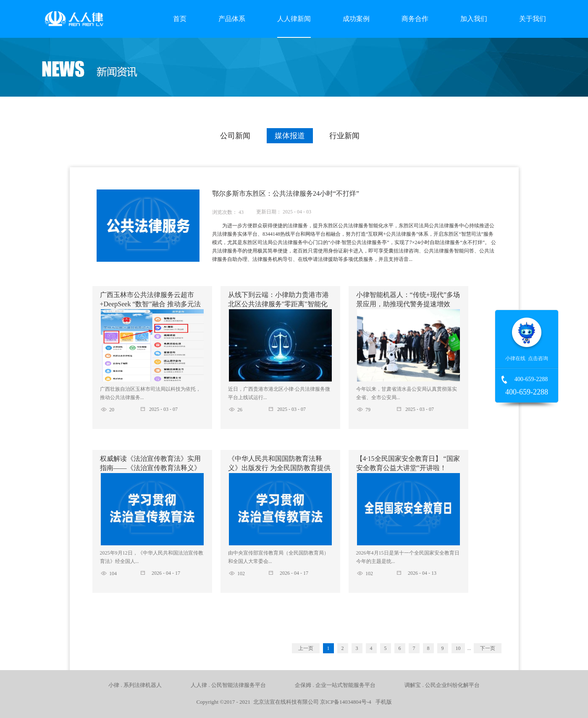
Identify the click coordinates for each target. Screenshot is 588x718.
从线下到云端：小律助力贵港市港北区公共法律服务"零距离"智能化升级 (278, 304)
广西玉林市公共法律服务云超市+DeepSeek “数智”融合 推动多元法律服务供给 (150, 304)
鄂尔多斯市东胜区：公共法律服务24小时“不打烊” (286, 193)
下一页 (488, 648)
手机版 (382, 702)
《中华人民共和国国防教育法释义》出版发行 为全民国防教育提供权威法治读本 (279, 468)
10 (458, 648)
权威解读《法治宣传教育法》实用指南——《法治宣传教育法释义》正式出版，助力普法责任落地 (150, 468)
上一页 (306, 648)
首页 (180, 19)
